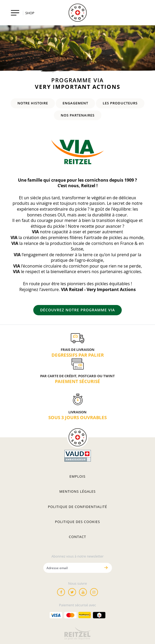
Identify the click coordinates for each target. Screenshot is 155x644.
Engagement (75, 103)
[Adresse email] (72, 568)
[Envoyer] (106, 568)
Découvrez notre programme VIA (77, 310)
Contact (77, 537)
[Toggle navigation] (15, 13)
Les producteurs (120, 103)
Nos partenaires (78, 115)
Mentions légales (78, 491)
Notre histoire (33, 103)
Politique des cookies (77, 522)
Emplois (77, 476)
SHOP (30, 13)
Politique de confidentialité (77, 507)
